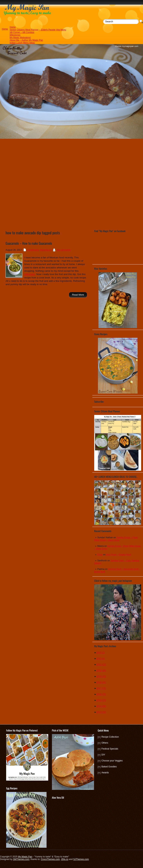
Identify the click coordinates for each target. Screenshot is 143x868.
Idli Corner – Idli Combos (22, 32)
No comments (64, 250)
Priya (100, 555)
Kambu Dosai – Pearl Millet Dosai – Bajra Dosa (116, 539)
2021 (101, 665)
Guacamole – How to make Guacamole (29, 243)
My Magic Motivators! (20, 38)
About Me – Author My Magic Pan (26, 40)
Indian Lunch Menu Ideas (22, 43)
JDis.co (65, 859)
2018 (101, 682)
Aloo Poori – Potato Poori (119, 555)
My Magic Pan (25, 857)
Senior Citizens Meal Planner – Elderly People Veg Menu (38, 30)
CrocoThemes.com (50, 859)
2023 (101, 653)
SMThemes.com (21, 859)
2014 (101, 706)
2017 (101, 688)
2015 (101, 700)
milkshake (30, 274)
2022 (101, 659)
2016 (101, 694)
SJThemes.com (81, 859)
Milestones (15, 35)
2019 (101, 676)
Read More (78, 295)
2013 (101, 712)
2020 (101, 670)
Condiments (33, 250)
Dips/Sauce (46, 250)
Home (13, 27)
